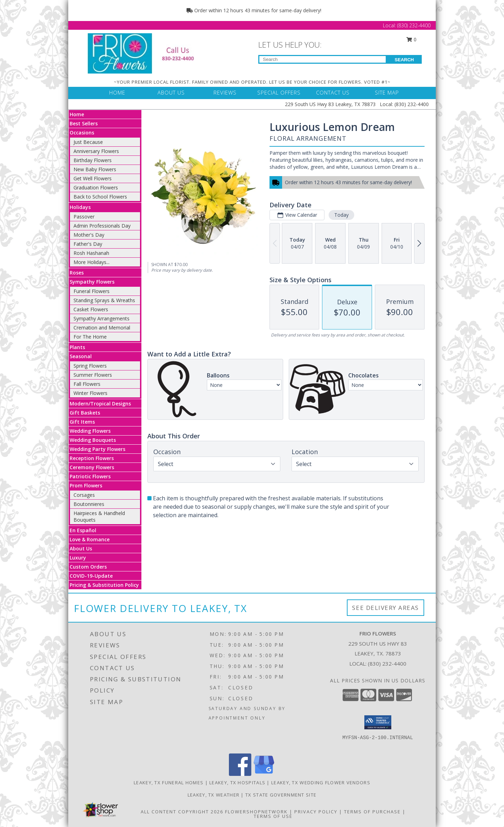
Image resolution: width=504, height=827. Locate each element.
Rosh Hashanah (91, 253)
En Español (83, 530)
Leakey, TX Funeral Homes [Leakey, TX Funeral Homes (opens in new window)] (169, 783)
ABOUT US (171, 92)
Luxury (78, 558)
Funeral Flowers (92, 291)
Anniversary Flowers (96, 151)
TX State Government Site (281, 795)
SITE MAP (387, 92)
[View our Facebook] (240, 774)
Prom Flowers (86, 485)
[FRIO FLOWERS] (146, 53)
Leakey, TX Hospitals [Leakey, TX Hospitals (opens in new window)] (237, 783)
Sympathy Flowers (92, 282)
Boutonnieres (89, 504)
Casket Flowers (91, 309)
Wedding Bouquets (93, 440)
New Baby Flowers (95, 169)
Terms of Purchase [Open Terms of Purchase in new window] (372, 812)
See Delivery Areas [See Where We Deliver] (386, 608)
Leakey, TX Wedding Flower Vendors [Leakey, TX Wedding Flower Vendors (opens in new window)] (321, 783)
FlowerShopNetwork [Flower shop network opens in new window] (256, 812)
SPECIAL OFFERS (279, 92)
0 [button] (412, 39)
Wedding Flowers (90, 431)
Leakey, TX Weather (213, 795)
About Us (81, 548)
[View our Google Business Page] (264, 774)
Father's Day (88, 244)
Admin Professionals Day (102, 226)
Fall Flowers (87, 384)
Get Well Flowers (93, 178)
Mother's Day (89, 235)
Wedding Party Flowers (97, 449)
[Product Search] (323, 59)
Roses (77, 273)
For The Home (90, 337)
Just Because (88, 142)
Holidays (80, 207)
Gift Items (82, 422)
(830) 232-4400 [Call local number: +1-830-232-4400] (387, 663)
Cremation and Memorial (102, 328)
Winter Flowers (90, 393)
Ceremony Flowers (92, 467)
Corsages (84, 495)
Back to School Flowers (100, 197)
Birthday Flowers (93, 160)
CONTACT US (333, 92)
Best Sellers (84, 123)
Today (341, 215)
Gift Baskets (85, 413)
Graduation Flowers (96, 187)
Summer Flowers (93, 375)
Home (77, 114)
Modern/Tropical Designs (100, 404)
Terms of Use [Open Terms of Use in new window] (273, 816)
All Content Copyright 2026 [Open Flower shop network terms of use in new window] (182, 812)
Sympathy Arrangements (101, 318)
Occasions (82, 133)
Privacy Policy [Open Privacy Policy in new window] (316, 812)
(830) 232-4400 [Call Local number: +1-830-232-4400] (414, 25)
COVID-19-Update (91, 576)
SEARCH (404, 60)
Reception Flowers (92, 458)
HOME (117, 92)
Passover (84, 217)
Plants (77, 347)
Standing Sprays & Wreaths (104, 300)
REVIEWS (225, 92)
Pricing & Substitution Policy (104, 585)
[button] (378, 722)
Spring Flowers (90, 366)
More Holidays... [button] (92, 262)
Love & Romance (90, 539)
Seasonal (81, 356)
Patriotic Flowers (90, 476)
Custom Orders (88, 567)
